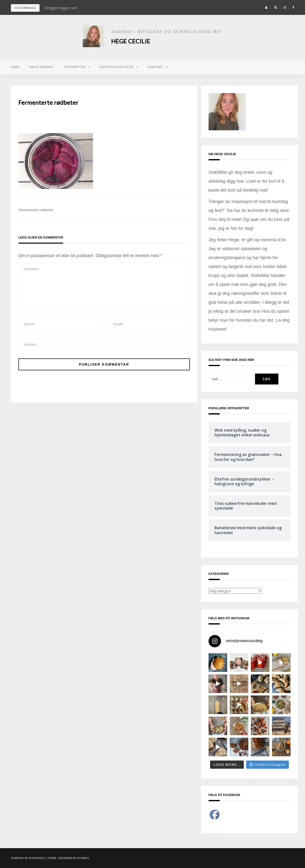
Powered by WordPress (28, 858)
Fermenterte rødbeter (36, 210)
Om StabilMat (42, 67)
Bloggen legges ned (61, 8)
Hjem (15, 67)
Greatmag (65, 858)
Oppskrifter (74, 67)
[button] (266, 7)
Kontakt (155, 67)
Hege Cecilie (131, 41)
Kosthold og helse (116, 67)
